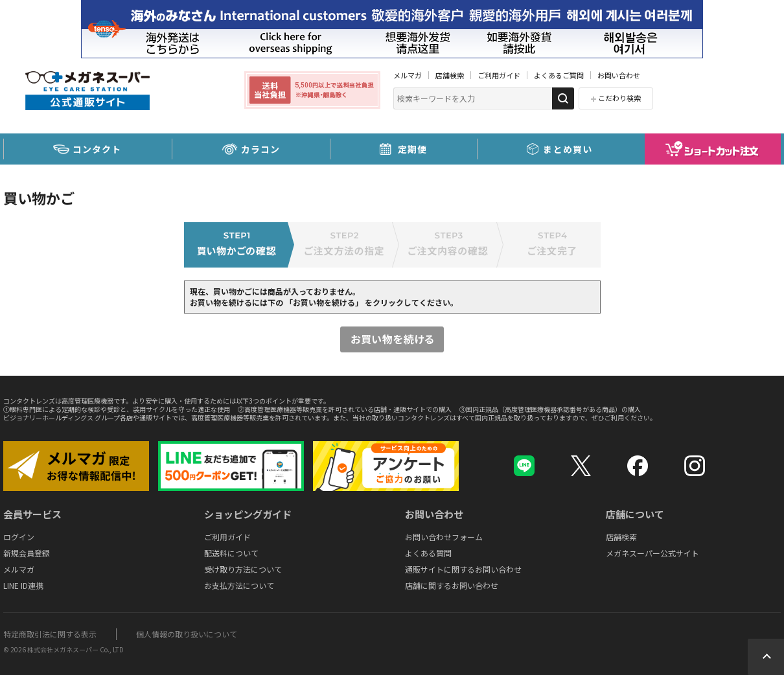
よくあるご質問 (559, 75)
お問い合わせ (619, 75)
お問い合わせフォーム (444, 537)
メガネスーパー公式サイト (652, 553)
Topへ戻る (766, 657)
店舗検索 (450, 75)
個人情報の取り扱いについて (187, 634)
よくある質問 (428, 553)
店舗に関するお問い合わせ (452, 585)
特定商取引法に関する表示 (50, 634)
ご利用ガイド (499, 75)
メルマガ (408, 75)
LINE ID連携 (23, 585)
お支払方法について (239, 585)
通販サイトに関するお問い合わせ (463, 569)
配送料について (231, 553)
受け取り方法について (243, 569)
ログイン (19, 537)
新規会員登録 (27, 553)
